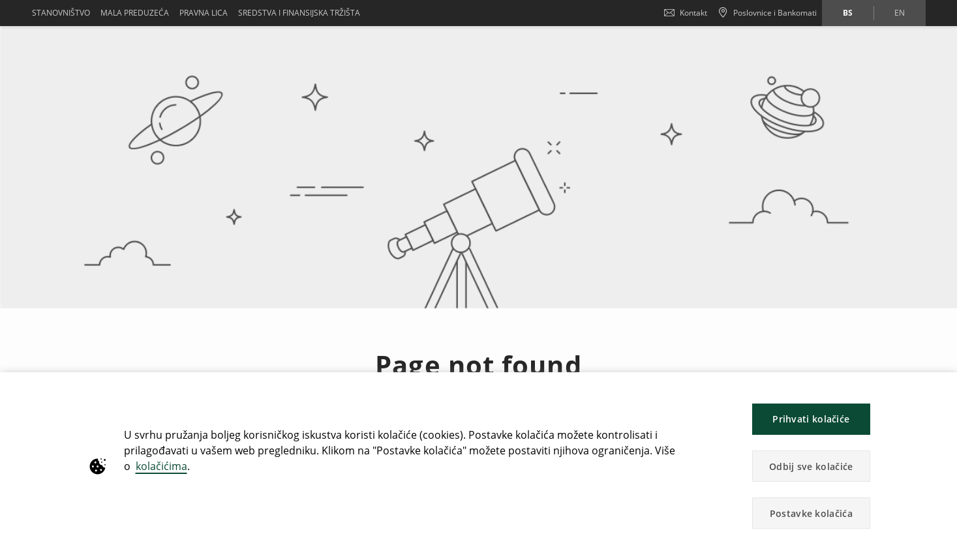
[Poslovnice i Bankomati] (767, 13)
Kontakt (686, 13)
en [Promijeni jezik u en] (900, 13)
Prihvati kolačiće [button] (811, 419)
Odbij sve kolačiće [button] (811, 466)
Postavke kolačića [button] (811, 513)
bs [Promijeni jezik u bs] (848, 13)
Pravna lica (204, 13)
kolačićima (161, 466)
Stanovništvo (61, 13)
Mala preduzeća (135, 13)
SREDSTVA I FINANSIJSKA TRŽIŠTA (299, 13)
